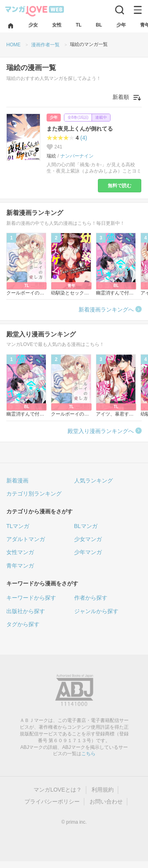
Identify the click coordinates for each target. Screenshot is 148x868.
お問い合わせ (106, 802)
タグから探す (23, 624)
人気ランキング (94, 481)
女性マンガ (20, 552)
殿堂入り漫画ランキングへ (101, 431)
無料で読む (120, 186)
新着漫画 (17, 481)
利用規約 (103, 790)
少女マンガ (88, 539)
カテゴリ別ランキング (34, 494)
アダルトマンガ (26, 539)
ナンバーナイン (77, 156)
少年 (54, 117)
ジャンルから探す (96, 611)
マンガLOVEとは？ (57, 790)
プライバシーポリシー (52, 802)
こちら (88, 754)
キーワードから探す (31, 598)
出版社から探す (26, 611)
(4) (84, 138)
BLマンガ (86, 526)
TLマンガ (18, 526)
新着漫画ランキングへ (106, 310)
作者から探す (91, 598)
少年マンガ (88, 552)
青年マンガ (20, 566)
